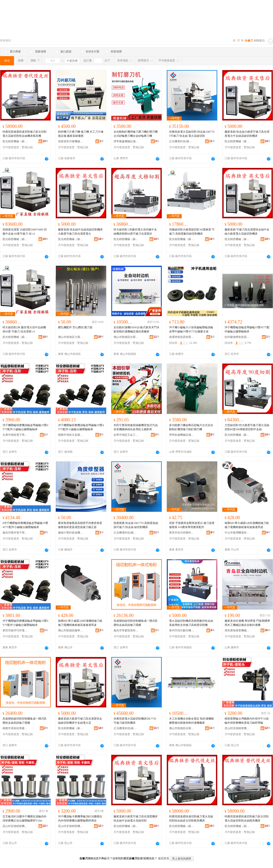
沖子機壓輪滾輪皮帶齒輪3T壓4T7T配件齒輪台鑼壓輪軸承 (247, 329)
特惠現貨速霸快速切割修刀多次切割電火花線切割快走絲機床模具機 (25, 134)
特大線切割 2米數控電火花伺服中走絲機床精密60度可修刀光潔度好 (135, 232)
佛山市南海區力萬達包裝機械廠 (71, 337)
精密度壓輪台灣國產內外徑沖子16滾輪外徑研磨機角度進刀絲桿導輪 (247, 721)
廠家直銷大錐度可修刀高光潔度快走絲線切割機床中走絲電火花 (80, 721)
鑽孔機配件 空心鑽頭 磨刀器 (75, 327)
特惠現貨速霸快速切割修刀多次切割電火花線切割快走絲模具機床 (247, 819)
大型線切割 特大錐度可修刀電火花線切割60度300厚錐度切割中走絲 (247, 427)
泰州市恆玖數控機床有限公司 (182, 630)
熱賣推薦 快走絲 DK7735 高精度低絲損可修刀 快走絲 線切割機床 (136, 525)
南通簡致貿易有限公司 (182, 337)
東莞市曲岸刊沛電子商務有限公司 (15, 630)
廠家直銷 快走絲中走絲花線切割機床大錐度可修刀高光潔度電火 (80, 232)
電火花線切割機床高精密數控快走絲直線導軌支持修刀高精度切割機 (191, 623)
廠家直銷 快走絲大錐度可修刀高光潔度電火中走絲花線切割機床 (247, 134)
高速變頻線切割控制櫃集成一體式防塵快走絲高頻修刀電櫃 (136, 623)
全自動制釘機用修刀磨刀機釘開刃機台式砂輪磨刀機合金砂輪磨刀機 (136, 134)
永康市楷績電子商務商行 (15, 435)
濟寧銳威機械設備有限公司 (182, 435)
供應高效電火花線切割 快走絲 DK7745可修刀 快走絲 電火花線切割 (192, 134)
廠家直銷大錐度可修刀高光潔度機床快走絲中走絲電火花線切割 (136, 819)
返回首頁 (164, 858)
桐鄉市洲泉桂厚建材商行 (15, 728)
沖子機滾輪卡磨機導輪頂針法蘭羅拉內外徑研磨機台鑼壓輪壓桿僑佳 (80, 819)
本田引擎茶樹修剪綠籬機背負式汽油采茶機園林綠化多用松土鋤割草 (136, 427)
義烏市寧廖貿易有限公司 (126, 630)
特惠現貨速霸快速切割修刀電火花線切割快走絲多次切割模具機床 (191, 819)
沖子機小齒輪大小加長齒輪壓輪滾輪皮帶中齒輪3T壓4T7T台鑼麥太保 (191, 329)
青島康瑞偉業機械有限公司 (237, 630)
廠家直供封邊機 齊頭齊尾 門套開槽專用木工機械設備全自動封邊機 (247, 623)
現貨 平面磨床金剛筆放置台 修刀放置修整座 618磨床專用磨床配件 (192, 525)
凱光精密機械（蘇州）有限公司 (15, 141)
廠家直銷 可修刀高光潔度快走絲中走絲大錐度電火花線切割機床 (247, 232)
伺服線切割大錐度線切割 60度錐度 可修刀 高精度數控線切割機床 (192, 232)
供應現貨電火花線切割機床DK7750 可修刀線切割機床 (135, 721)
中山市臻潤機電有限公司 (237, 533)
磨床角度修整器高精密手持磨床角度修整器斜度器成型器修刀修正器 (80, 525)
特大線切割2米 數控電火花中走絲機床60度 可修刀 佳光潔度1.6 (24, 329)
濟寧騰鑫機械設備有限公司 (126, 141)
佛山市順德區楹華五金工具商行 (71, 630)
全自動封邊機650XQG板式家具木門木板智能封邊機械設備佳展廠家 (136, 329)
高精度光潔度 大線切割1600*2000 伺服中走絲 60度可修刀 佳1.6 (25, 232)
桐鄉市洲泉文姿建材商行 (71, 435)
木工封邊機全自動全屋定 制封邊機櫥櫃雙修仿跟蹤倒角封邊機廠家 (191, 721)
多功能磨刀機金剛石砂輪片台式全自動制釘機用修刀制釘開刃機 (191, 427)
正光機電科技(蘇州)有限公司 (182, 141)
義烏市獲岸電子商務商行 (15, 533)
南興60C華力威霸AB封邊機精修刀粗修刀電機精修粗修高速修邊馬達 (247, 525)
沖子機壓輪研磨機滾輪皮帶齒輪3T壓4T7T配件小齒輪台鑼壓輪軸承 (25, 427)
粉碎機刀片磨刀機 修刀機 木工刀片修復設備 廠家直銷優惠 (81, 134)
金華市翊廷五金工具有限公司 (126, 435)
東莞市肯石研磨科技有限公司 (182, 533)
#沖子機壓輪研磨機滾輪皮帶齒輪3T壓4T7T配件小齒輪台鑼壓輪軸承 (25, 525)
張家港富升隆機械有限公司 (71, 141)
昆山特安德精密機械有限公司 (237, 728)
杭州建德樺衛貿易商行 (237, 337)
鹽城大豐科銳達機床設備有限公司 (71, 533)
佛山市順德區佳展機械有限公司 (126, 337)
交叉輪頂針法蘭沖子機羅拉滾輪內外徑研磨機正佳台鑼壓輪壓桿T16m (25, 819)
